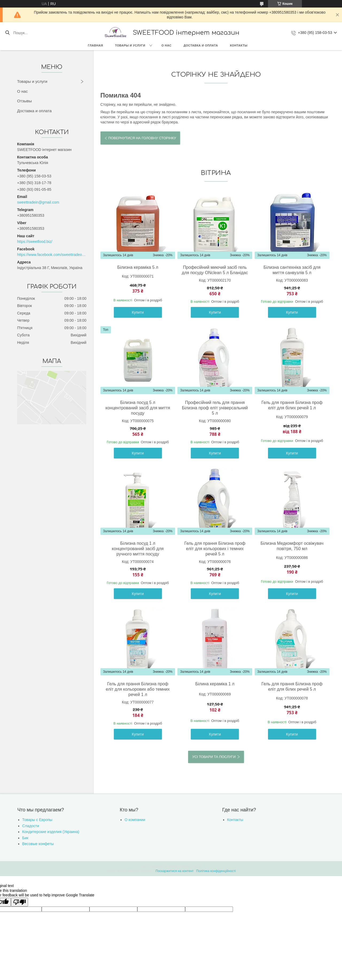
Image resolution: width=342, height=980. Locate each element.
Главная (96, 45)
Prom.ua (196, 866)
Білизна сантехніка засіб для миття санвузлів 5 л (292, 270)
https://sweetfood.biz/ (35, 242)
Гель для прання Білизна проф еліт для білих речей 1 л (292, 405)
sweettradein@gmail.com (38, 202)
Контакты (239, 45)
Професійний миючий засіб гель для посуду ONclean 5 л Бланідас (215, 270)
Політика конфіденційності (216, 871)
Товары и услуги (130, 45)
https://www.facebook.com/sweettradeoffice (52, 255)
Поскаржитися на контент (174, 871)
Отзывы (24, 101)
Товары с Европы (37, 820)
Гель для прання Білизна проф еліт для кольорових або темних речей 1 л (138, 689)
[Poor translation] (20, 902)
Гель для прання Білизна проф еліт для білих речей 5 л (292, 687)
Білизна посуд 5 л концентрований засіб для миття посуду (138, 408)
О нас (166, 45)
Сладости (31, 826)
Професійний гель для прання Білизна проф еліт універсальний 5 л (215, 408)
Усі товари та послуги (214, 757)
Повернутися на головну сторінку (142, 138)
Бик (25, 838)
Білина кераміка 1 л (215, 684)
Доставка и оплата (201, 45)
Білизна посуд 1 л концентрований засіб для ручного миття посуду (138, 549)
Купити (138, 312)
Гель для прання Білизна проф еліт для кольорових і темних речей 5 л (215, 549)
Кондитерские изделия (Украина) (51, 832)
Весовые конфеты (38, 844)
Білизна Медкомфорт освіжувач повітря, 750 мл (292, 546)
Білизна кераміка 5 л (138, 267)
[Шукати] (7, 33)
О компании (135, 820)
